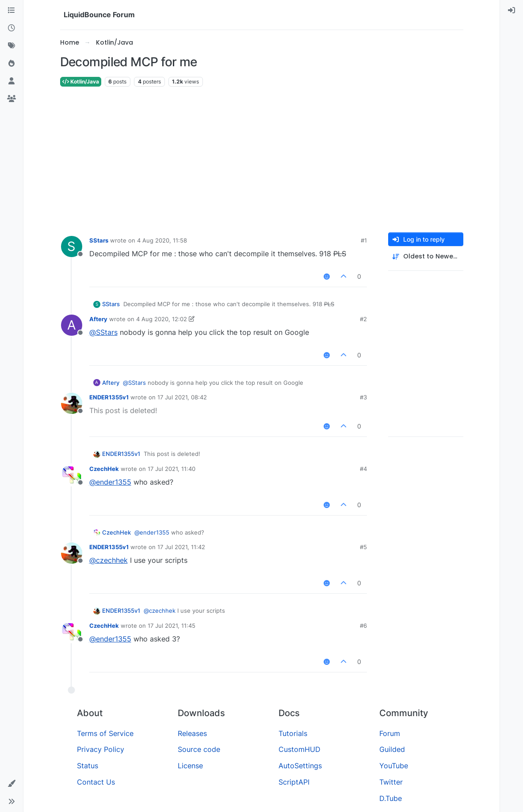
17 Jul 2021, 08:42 (182, 397)
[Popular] (11, 64)
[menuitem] (512, 11)
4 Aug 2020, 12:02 (162, 319)
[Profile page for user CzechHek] (72, 475)
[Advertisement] (262, 160)
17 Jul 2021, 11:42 (181, 547)
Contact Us (96, 782)
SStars (99, 240)
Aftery (98, 319)
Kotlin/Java (81, 82)
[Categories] (11, 11)
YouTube (394, 766)
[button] (11, 784)
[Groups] (11, 99)
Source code (199, 749)
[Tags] (11, 46)
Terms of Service (105, 733)
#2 (363, 319)
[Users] (11, 81)
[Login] (512, 11)
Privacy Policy (101, 749)
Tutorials (293, 733)
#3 (363, 397)
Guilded (392, 749)
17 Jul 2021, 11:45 (172, 626)
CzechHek (104, 469)
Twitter (391, 782)
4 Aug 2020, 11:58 (162, 240)
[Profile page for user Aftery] (72, 325)
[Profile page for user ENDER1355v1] (72, 403)
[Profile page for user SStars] (72, 247)
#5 (363, 547)
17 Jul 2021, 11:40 (172, 469)
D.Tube (391, 798)
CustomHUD (300, 749)
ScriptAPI (294, 782)
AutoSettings (300, 766)
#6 (363, 626)
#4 (363, 469)
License (190, 766)
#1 (364, 240)
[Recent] (11, 28)
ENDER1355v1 (109, 397)
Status (88, 766)
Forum (390, 733)
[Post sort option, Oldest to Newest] (426, 256)
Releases (192, 733)
